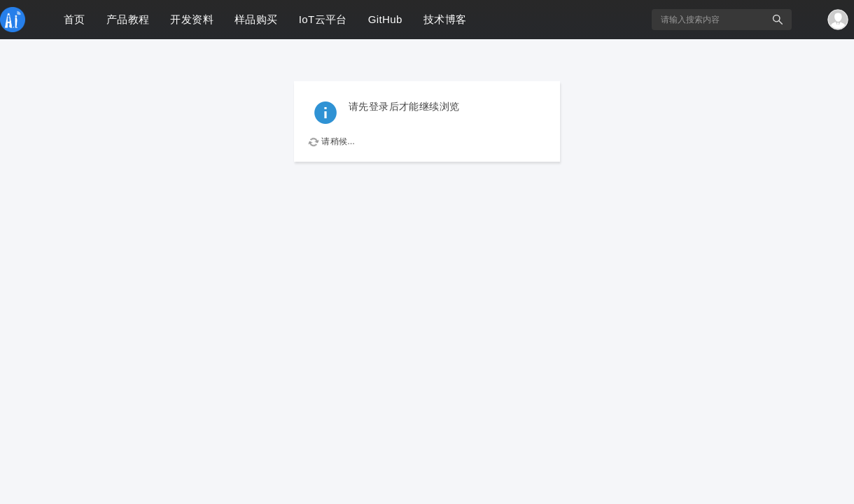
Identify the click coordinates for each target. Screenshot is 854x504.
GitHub (385, 19)
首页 (75, 19)
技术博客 (445, 19)
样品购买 (256, 19)
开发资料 (192, 19)
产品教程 (128, 19)
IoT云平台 (323, 19)
